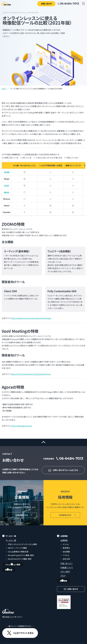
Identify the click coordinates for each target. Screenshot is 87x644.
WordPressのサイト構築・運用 (20, 561)
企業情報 (64, 542)
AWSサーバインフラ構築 (17, 550)
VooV (7, 185)
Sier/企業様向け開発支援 (18, 553)
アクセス (66, 557)
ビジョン (66, 546)
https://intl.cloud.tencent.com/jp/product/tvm (31, 374)
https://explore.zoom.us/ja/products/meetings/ (31, 318)
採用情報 (64, 583)
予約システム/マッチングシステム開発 (22, 546)
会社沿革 (66, 561)
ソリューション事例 (13, 566)
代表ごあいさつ (66, 565)
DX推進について (67, 569)
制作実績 (9, 571)
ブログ (63, 577)
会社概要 (66, 553)
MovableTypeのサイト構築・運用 (21, 557)
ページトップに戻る (43, 443)
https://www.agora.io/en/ (21, 426)
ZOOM (7, 172)
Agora (7, 192)
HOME (4, 89)
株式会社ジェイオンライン (12, 619)
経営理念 (66, 550)
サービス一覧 (11, 542)
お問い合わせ (46, 4)
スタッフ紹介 (65, 573)
